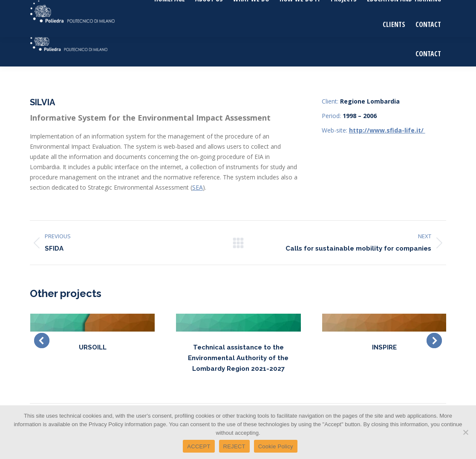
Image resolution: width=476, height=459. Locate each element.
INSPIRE (384, 347)
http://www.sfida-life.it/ (387, 130)
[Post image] (92, 323)
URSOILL (93, 347)
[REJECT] (465, 432)
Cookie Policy (276, 446)
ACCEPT (199, 446)
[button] (42, 341)
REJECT (234, 446)
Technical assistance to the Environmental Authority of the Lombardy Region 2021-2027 (238, 358)
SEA (198, 187)
